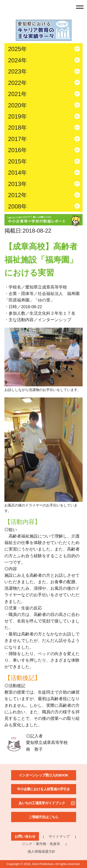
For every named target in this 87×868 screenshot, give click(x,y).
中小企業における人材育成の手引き (44, 789)
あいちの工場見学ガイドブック (42, 803)
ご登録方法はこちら (43, 817)
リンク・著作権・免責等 (41, 844)
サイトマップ (59, 836)
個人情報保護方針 (42, 851)
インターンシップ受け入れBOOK (43, 775)
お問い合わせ (25, 836)
